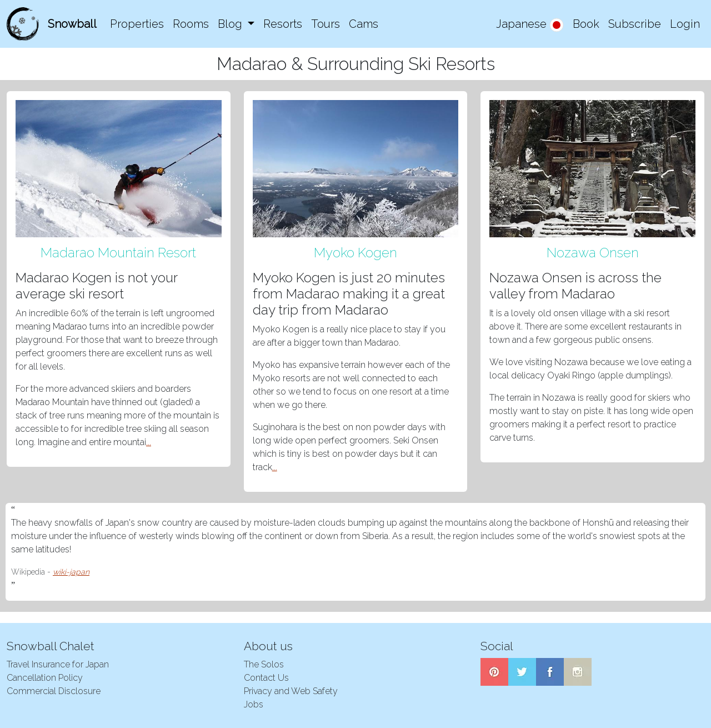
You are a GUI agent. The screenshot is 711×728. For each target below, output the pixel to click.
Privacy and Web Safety (291, 691)
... (149, 442)
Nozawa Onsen (593, 253)
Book (586, 24)
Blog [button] (231, 24)
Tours (326, 24)
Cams (364, 24)
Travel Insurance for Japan (58, 664)
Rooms (191, 24)
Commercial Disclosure (54, 691)
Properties (137, 24)
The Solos (264, 664)
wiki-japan (71, 572)
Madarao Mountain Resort (118, 253)
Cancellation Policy (45, 678)
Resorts (283, 24)
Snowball (72, 24)
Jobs (254, 704)
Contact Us (266, 678)
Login (685, 24)
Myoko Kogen (355, 253)
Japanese (530, 25)
